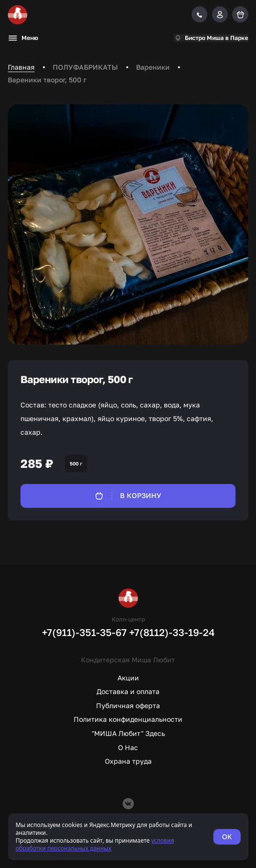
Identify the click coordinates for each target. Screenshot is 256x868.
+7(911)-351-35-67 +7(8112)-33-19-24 (128, 632)
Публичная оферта (128, 705)
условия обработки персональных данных (95, 844)
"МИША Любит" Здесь (128, 733)
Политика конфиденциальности (128, 719)
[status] (128, 837)
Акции (128, 678)
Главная (21, 67)
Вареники (153, 67)
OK (227, 837)
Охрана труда (128, 761)
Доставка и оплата (128, 691)
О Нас (128, 747)
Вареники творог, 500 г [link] (47, 80)
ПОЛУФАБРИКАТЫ (85, 67)
